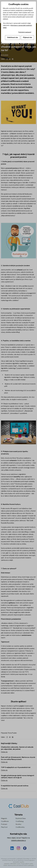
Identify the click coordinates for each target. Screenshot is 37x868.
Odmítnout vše (12, 37)
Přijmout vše (27, 37)
